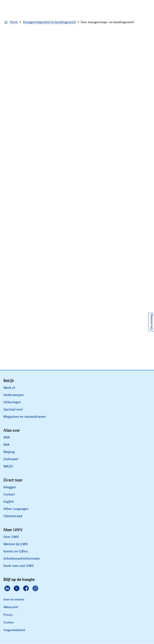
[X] (17, 588)
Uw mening (151, 322)
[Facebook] (26, 588)
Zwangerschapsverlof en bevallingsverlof (49, 22)
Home (11, 22)
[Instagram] (35, 588)
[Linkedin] (7, 588)
